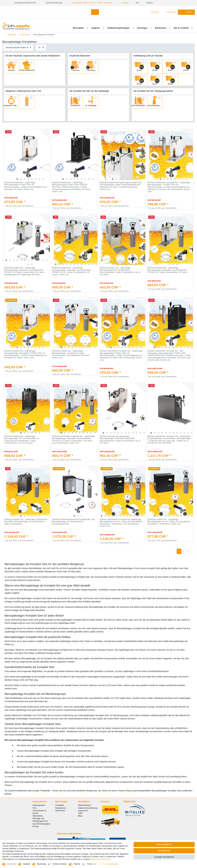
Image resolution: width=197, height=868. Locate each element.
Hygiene (96, 28)
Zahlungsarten (39, 805)
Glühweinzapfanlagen (119, 28)
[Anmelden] (154, 12)
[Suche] (95, 12)
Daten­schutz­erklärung (100, 859)
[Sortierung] (18, 48)
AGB (80, 813)
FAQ (35, 808)
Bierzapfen (79, 28)
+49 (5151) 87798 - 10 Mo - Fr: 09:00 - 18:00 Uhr (92, 3)
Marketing (41, 864)
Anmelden (60, 805)
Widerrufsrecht (84, 805)
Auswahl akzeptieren (164, 857)
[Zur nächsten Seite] (193, 551)
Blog (80, 816)
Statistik (27, 864)
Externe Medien (60, 864)
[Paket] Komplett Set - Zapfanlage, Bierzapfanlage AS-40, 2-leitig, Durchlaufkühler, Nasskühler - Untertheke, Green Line (169, 522)
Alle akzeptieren (164, 844)
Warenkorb (60, 811)
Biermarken (38, 816)
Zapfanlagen (25, 35)
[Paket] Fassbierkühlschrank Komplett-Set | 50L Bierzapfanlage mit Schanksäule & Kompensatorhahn (74, 522)
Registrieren (61, 808)
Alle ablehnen (164, 851)
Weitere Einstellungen (109, 864)
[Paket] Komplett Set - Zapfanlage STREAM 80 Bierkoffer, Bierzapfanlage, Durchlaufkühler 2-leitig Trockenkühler (26, 522)
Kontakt (124, 3)
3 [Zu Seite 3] (188, 551)
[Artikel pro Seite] (41, 48)
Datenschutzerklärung (88, 808)
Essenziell (12, 864)
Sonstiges (143, 28)
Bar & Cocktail (181, 28)
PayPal (77, 864)
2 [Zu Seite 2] (184, 551)
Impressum (83, 811)
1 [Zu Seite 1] (179, 551)
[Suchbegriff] (49, 12)
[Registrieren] (170, 12)
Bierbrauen (161, 28)
